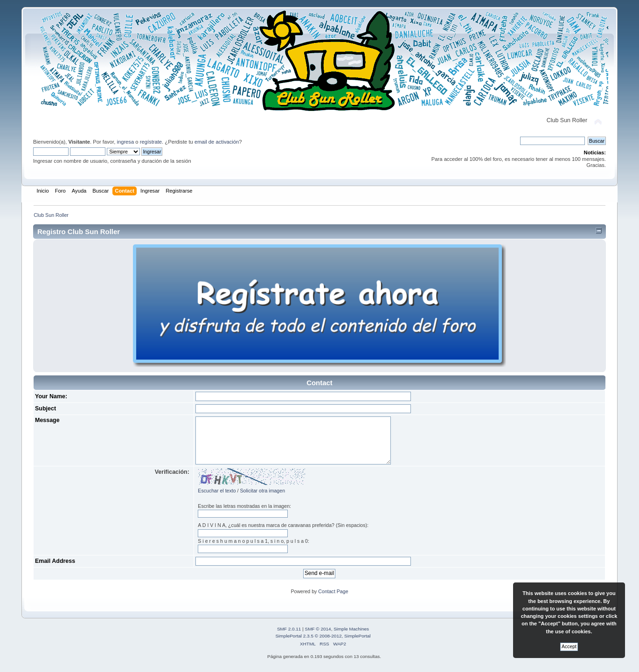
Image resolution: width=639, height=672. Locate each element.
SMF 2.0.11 (289, 629)
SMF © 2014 (318, 629)
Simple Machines (351, 629)
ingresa (125, 142)
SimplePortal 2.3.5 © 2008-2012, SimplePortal (323, 636)
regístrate (151, 142)
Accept (569, 647)
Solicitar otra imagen (262, 491)
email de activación (217, 142)
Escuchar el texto (217, 491)
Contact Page (333, 591)
